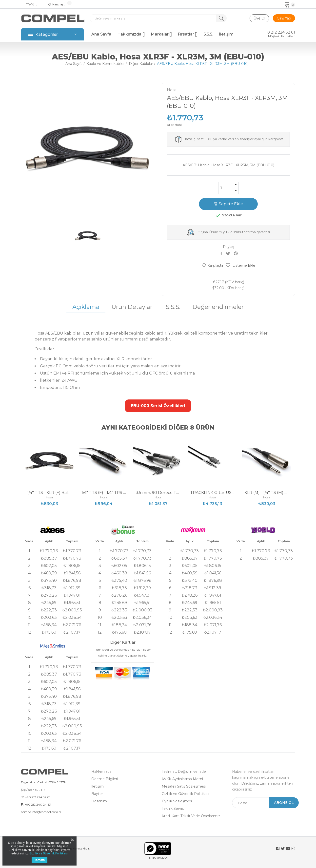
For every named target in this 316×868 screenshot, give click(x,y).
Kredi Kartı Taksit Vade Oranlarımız (191, 816)
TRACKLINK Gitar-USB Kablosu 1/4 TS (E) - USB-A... (212, 493)
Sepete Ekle (228, 204)
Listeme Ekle (241, 265)
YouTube (288, 849)
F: (22, 804)
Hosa (172, 90)
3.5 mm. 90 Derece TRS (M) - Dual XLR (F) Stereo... (158, 493)
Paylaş (222, 253)
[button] (158, 406)
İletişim (98, 786)
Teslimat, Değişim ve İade (184, 772)
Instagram (293, 849)
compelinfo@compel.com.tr (41, 812)
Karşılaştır (213, 265)
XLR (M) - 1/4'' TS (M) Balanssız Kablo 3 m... (267, 493)
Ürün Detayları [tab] (133, 307)
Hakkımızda (101, 772)
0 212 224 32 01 (281, 32)
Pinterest (236, 253)
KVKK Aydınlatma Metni (182, 779)
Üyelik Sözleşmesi (177, 801)
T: (22, 797)
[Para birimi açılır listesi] (32, 5)
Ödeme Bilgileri (105, 779)
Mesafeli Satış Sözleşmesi (184, 786)
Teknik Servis (173, 809)
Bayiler (97, 794)
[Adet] (226, 188)
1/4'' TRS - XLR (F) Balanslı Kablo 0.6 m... (49, 493)
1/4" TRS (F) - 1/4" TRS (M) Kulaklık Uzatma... (104, 493)
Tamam (39, 860)
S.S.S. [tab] (173, 307)
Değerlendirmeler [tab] (218, 307)
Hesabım (99, 801)
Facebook (278, 849)
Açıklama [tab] (86, 307)
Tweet (229, 253)
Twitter (283, 849)
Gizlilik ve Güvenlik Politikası (185, 794)
